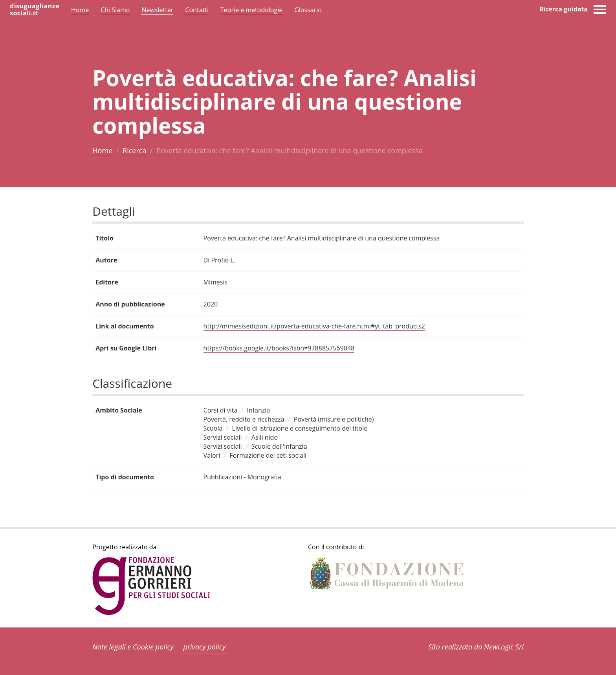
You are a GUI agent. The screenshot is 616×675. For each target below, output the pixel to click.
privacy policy (205, 647)
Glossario (308, 10)
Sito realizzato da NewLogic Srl (476, 647)
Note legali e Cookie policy (133, 647)
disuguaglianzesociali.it (35, 9)
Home (102, 150)
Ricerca (134, 150)
